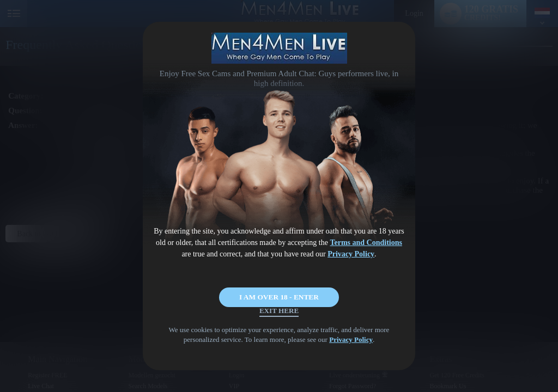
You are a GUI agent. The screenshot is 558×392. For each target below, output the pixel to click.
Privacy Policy (351, 254)
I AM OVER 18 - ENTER (279, 287)
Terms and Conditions (366, 243)
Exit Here (279, 319)
